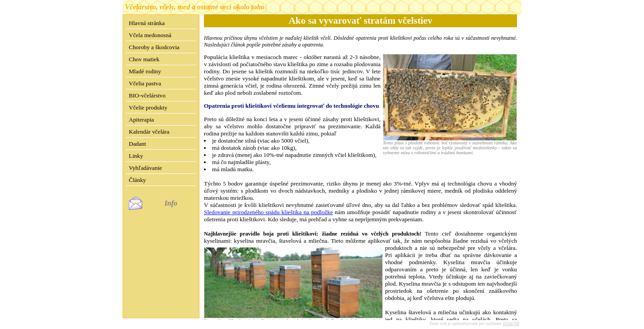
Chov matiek (144, 59)
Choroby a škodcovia (154, 47)
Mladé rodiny (145, 71)
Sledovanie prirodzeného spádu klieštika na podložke (268, 212)
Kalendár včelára (149, 132)
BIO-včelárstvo (147, 95)
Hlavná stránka (147, 23)
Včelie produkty (148, 108)
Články (138, 180)
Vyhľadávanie (145, 168)
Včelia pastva (145, 83)
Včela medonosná (150, 35)
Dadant (138, 144)
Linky (136, 156)
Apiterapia (141, 120)
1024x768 (511, 316)
